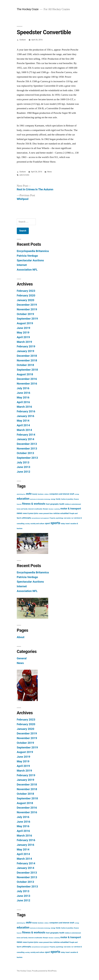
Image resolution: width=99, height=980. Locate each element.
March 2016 (24, 407)
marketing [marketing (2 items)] (57, 509)
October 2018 (25, 365)
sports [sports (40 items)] (55, 523)
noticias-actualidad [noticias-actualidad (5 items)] (61, 513)
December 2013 (27, 444)
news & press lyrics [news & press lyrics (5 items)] (31, 513)
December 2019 (27, 305)
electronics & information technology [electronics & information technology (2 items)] (40, 499)
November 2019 (27, 309)
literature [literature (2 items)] (51, 509)
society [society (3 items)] (27, 524)
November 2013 (27, 449)
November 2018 (27, 360)
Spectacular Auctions (30, 260)
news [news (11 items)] (20, 513)
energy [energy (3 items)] (53, 499)
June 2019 (24, 328)
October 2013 (25, 453)
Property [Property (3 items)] (52, 518)
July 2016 (23, 388)
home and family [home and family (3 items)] (22, 509)
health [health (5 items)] (62, 504)
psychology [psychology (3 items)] (60, 518)
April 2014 (23, 425)
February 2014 (26, 435)
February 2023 (26, 291)
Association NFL (27, 270)
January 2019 (26, 351)
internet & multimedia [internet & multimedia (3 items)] (35, 509)
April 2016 (23, 402)
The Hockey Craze (28, 9)
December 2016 (27, 379)
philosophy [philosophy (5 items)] (27, 518)
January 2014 (26, 439)
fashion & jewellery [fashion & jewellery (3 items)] (67, 499)
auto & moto (24, 175)
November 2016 (27, 384)
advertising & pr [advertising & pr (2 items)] (21, 494)
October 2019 (25, 314)
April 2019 (23, 337)
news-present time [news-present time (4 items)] (46, 513)
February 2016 (26, 411)
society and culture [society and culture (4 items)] (37, 524)
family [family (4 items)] (58, 499)
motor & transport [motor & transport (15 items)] (71, 509)
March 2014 (24, 430)
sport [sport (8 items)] (48, 523)
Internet (22, 265)
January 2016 (26, 416)
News (49, 172)
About (21, 637)
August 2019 (25, 323)
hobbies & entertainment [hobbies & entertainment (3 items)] (73, 504)
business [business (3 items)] (41, 494)
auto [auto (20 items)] (29, 494)
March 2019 (24, 342)
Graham (23, 40)
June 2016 (24, 393)
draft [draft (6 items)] (72, 494)
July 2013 (23, 462)
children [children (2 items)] (47, 494)
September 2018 (27, 370)
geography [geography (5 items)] (54, 504)
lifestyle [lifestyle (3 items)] (45, 509)
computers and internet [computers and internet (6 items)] (59, 494)
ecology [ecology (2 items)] (77, 494)
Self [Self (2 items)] (72, 518)
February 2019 (26, 346)
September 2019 (27, 319)
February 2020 (26, 295)
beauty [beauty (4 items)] (35, 494)
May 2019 (23, 332)
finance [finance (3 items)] (76, 499)
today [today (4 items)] (63, 524)
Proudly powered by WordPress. (44, 971)
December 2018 (27, 356)
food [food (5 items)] (48, 504)
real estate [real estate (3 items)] (67, 518)
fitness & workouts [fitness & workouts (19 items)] (34, 504)
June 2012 (24, 472)
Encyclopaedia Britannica (33, 251)
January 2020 (26, 300)
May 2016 (23, 397)
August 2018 (25, 374)
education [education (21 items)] (23, 499)
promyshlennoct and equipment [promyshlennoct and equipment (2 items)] (40, 518)
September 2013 (27, 458)
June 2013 (24, 467)
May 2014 (23, 421)
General (22, 658)
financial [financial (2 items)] (19, 504)
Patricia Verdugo (27, 256)
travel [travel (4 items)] (68, 524)
